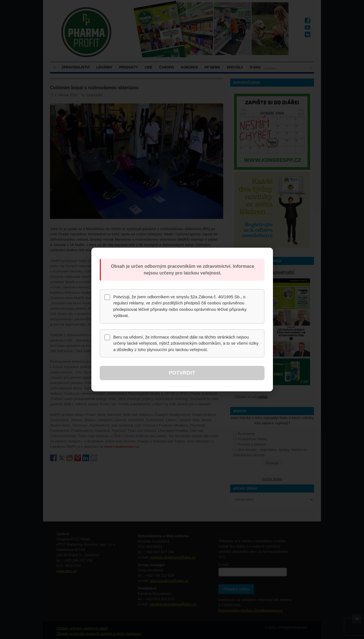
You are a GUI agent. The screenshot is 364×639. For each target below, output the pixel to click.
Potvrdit (182, 373)
